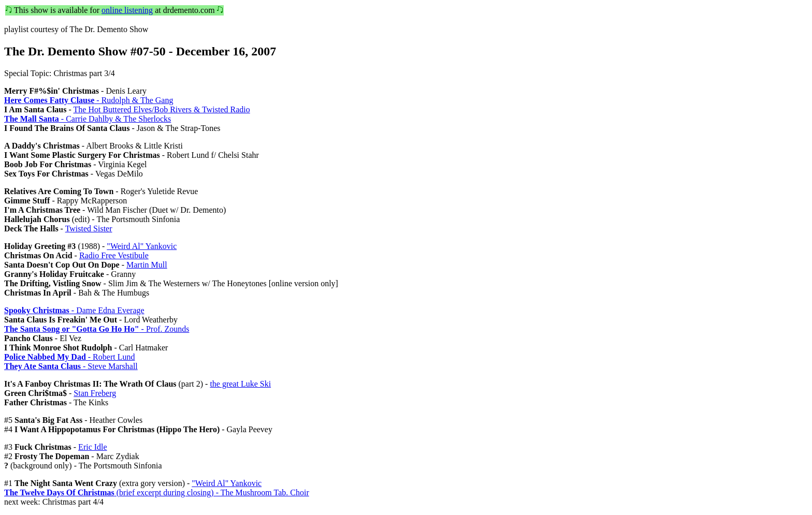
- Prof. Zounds (97, 329)
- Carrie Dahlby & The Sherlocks (88, 119)
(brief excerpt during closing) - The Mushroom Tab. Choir (157, 492)
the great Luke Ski (240, 384)
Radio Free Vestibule (114, 255)
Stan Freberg (95, 393)
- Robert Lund (69, 357)
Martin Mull (147, 265)
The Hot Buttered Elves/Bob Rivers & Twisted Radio (162, 109)
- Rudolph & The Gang (89, 100)
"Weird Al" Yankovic (142, 246)
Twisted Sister (89, 229)
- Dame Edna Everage (74, 310)
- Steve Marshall (71, 366)
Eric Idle (93, 447)
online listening (127, 10)
